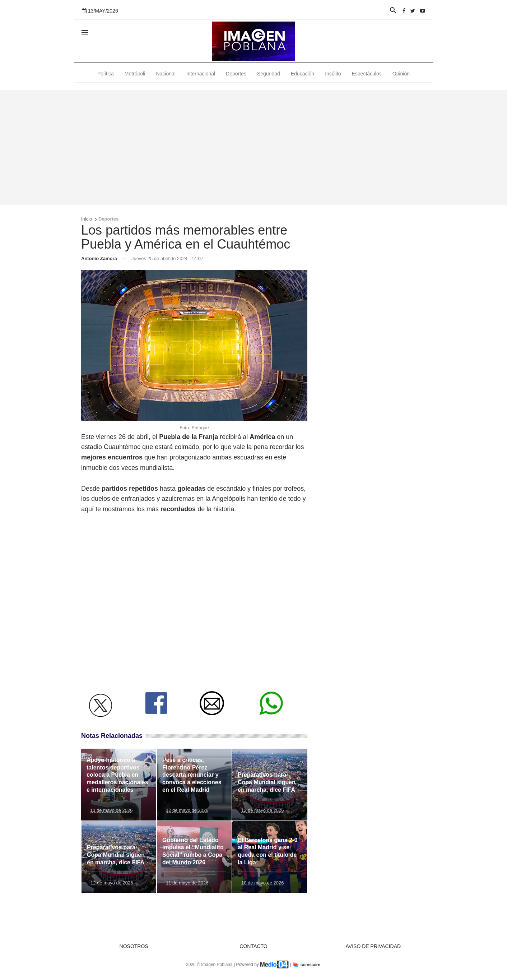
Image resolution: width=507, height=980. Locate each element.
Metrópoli (135, 74)
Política (106, 74)
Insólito (333, 74)
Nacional (166, 74)
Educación (303, 74)
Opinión (401, 74)
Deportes (236, 74)
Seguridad (269, 74)
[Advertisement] (253, 147)
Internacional (201, 74)
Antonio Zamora (99, 258)
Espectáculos (367, 74)
